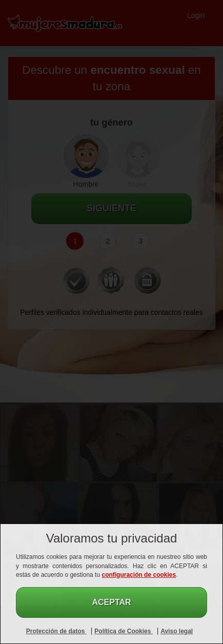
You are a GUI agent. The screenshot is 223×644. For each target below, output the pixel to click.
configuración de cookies (139, 575)
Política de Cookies (123, 631)
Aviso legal (177, 631)
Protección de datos (56, 631)
